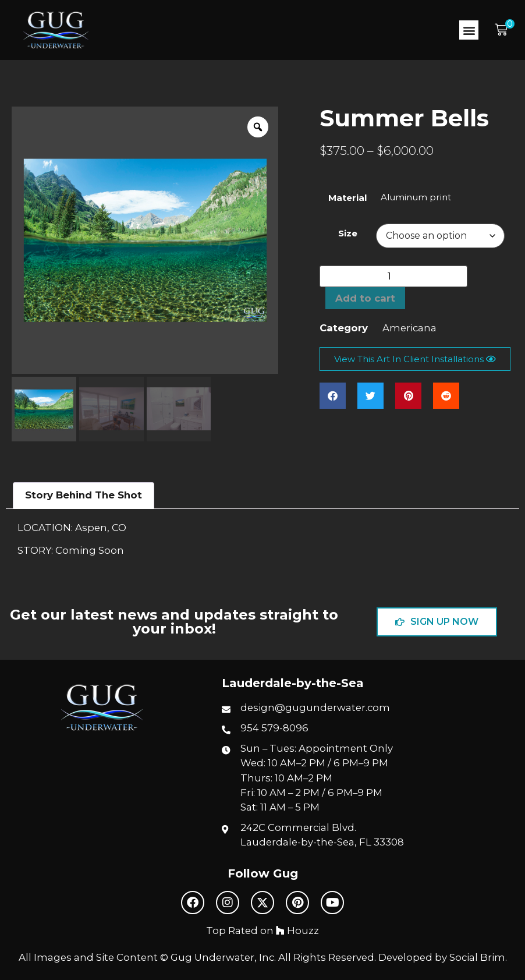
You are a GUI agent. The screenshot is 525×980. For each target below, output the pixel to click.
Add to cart (365, 298)
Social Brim (477, 957)
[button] (469, 30)
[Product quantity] (393, 276)
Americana (409, 328)
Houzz (297, 931)
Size (348, 233)
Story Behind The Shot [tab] (84, 495)
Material (348, 198)
